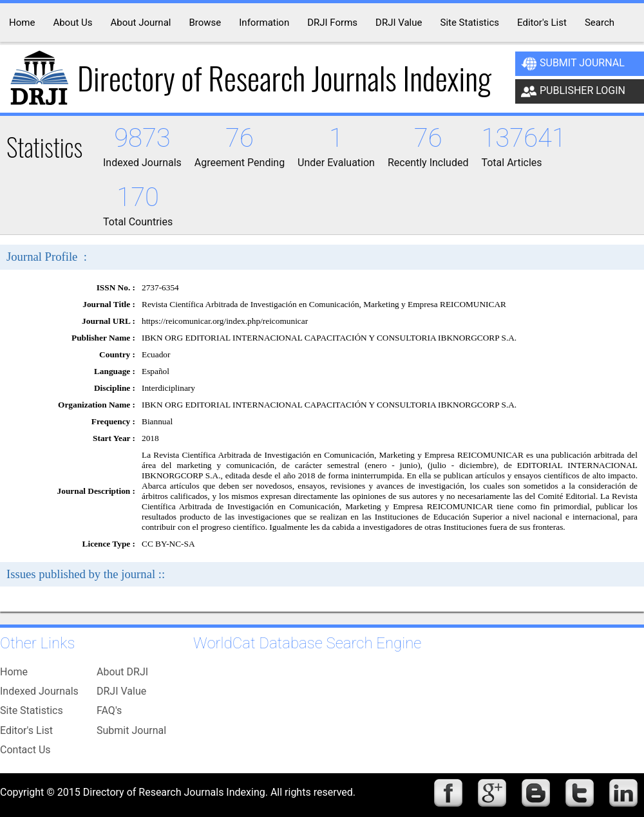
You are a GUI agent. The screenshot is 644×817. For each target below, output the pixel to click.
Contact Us (25, 750)
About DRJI (122, 672)
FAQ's (109, 710)
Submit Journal (573, 64)
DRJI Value (121, 691)
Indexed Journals (39, 691)
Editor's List (26, 730)
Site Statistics (32, 710)
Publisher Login (573, 91)
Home (14, 672)
